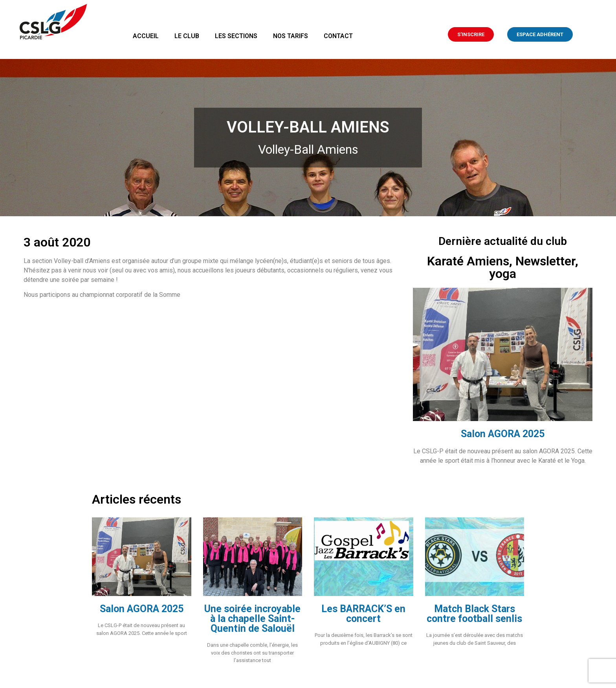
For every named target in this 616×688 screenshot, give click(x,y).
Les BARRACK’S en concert (363, 614)
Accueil (146, 36)
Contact (338, 36)
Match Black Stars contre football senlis (474, 614)
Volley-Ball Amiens (308, 149)
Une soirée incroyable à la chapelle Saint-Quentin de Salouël (252, 619)
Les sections (236, 36)
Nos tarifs (291, 36)
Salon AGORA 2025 (503, 434)
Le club (187, 36)
